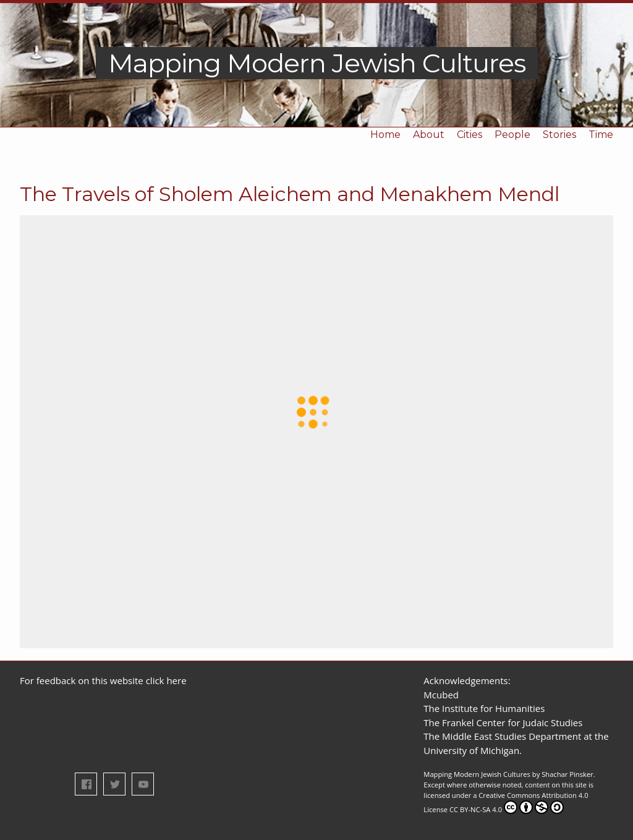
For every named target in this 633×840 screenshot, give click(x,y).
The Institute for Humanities (484, 708)
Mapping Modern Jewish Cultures (317, 63)
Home (385, 135)
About (429, 135)
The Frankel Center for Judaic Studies (503, 722)
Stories (559, 135)
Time (601, 135)
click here (166, 680)
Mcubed (441, 695)
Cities (469, 135)
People (512, 135)
